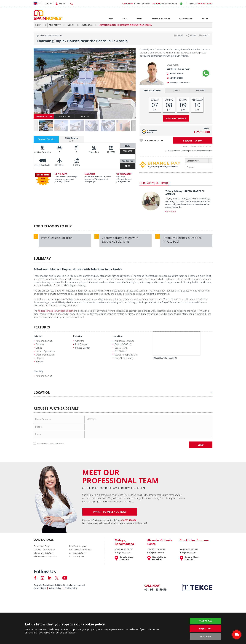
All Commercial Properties (45, 557)
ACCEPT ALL (205, 621)
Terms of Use (40, 588)
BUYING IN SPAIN (161, 18)
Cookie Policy (71, 588)
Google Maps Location (126, 558)
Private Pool (94, 152)
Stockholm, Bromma (194, 540)
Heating (38, 371)
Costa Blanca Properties (80, 550)
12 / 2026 (111, 152)
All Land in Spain (77, 557)
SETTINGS (205, 636)
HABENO (172, 358)
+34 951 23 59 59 (177, 78)
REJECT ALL (205, 629)
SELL (125, 18)
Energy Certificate (42, 165)
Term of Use (59, 443)
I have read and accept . (49, 443)
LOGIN (62, 4)
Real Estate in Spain (78, 546)
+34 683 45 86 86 (177, 73)
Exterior (78, 336)
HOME (38, 25)
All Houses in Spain (78, 553)
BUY (111, 18)
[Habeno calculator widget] (177, 344)
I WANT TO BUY (193, 141)
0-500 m (77, 165)
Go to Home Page (41, 546)
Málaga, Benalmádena (124, 542)
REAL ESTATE (55, 25)
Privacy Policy (55, 588)
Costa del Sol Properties (44, 550)
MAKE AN (201, 4)
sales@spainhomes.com (180, 82)
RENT (139, 18)
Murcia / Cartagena (42, 152)
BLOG (205, 18)
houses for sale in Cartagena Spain (55, 311)
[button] (134, 126)
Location (118, 336)
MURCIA (71, 25)
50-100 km (60, 165)
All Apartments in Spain (44, 553)
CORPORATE (186, 18)
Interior (38, 336)
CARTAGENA (87, 25)
